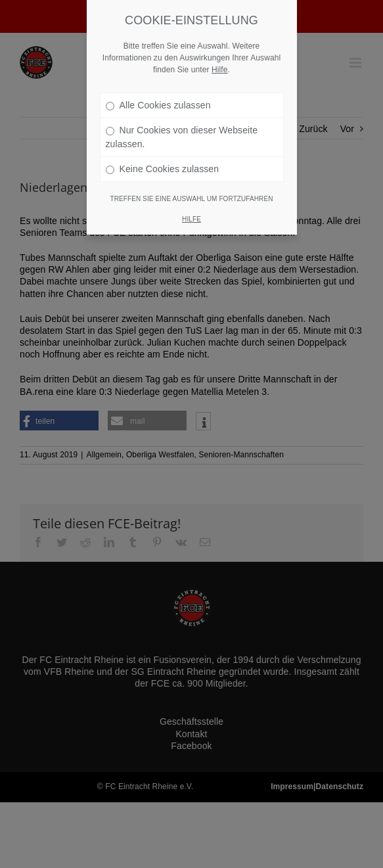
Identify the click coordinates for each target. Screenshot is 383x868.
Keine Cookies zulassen (163, 153)
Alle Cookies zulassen (158, 89)
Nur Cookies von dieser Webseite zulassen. (182, 121)
